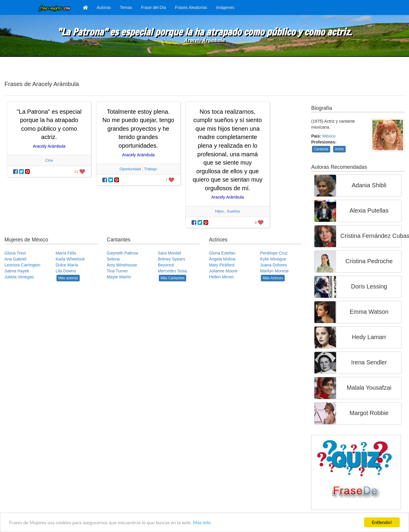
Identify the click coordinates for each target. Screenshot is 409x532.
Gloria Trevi (15, 253)
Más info (202, 523)
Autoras (104, 7)
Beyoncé (166, 265)
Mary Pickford (222, 265)
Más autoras (68, 278)
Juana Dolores (273, 265)
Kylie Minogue (273, 259)
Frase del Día (153, 7)
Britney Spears (172, 259)
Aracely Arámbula (205, 40)
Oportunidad (130, 169)
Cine (49, 160)
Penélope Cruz (274, 253)
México (329, 136)
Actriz (339, 149)
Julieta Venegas (19, 277)
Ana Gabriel (15, 259)
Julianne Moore (223, 271)
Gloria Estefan (222, 253)
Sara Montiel (170, 253)
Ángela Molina (222, 259)
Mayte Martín (119, 277)
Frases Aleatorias (191, 7)
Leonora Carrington (22, 265)
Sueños (234, 211)
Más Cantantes (173, 278)
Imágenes (225, 7)
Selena (113, 259)
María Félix (66, 253)
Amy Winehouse (122, 265)
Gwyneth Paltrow (123, 253)
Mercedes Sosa (172, 271)
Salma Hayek (17, 271)
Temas (126, 7)
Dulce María (67, 265)
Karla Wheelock (70, 259)
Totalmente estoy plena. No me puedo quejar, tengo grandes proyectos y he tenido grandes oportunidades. (138, 129)
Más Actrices (273, 278)
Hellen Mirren (221, 277)
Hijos (219, 211)
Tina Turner (117, 271)
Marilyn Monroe (274, 271)
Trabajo (151, 169)
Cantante (321, 149)
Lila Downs (66, 271)
